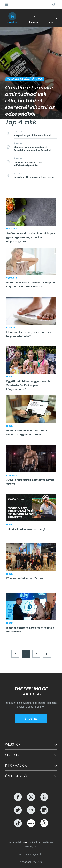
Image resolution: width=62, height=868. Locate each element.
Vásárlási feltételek (31, 862)
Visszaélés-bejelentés (31, 854)
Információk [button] (16, 765)
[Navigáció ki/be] (7, 5)
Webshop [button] (13, 744)
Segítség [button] (13, 755)
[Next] (47, 654)
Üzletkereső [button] (16, 776)
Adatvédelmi (17, 842)
